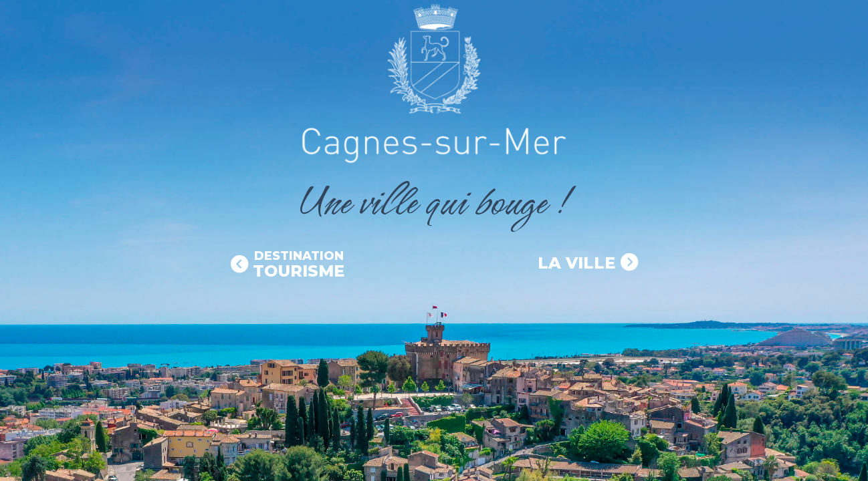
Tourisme (299, 265)
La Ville (576, 263)
